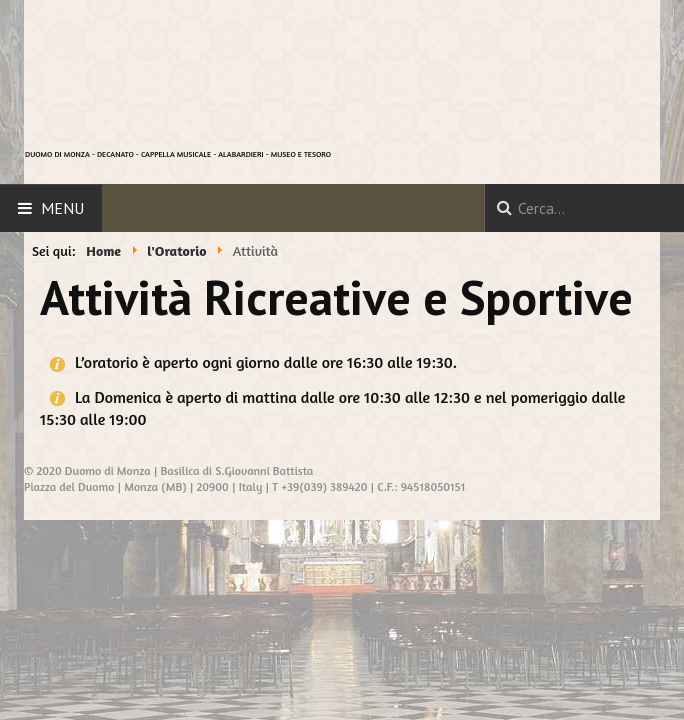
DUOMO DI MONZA (57, 154)
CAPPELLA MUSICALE (176, 154)
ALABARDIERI (240, 154)
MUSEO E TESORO (301, 154)
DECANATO (115, 154)
